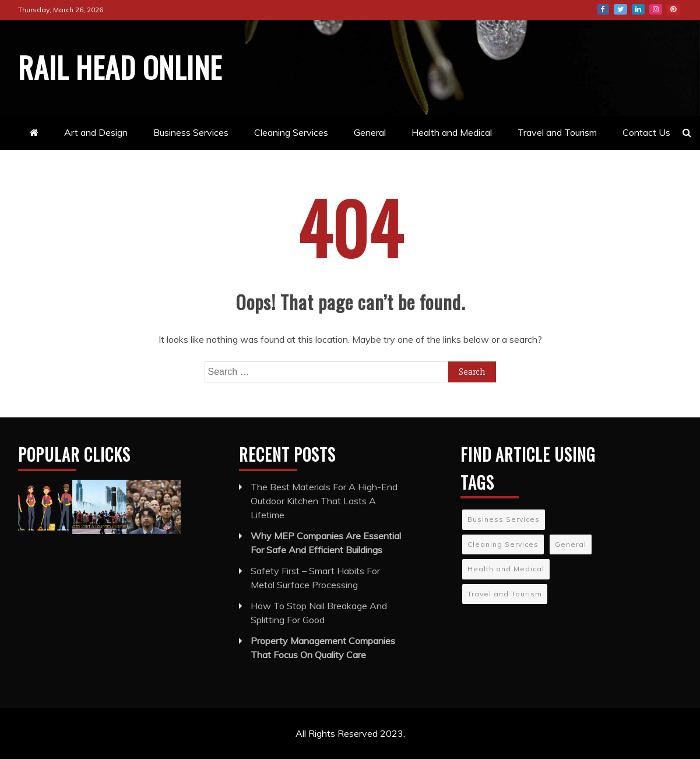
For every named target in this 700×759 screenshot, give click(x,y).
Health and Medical (452, 132)
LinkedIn (638, 9)
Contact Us (646, 132)
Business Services (191, 132)
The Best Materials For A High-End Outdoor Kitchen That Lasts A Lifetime (324, 501)
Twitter (620, 9)
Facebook (603, 9)
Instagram (656, 9)
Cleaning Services (291, 132)
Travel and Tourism (557, 132)
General (370, 132)
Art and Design (96, 132)
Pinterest (673, 9)
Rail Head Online (120, 66)
